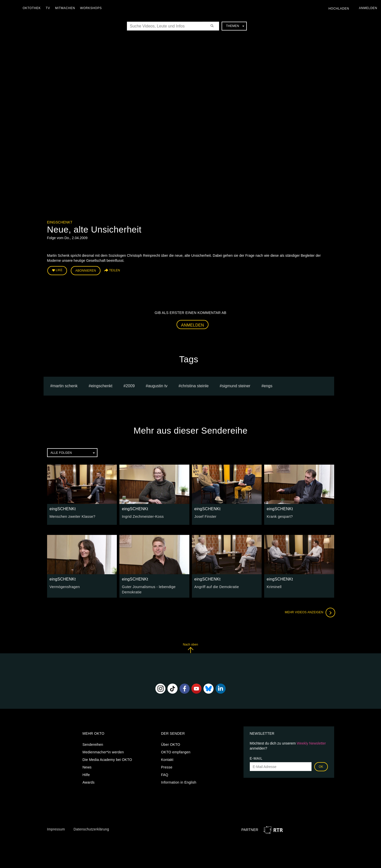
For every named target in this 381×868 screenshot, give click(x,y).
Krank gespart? (279, 516)
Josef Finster (205, 516)
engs (268, 385)
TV (49, 8)
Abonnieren (86, 270)
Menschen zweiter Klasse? (71, 516)
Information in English (179, 781)
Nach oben (190, 647)
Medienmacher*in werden (103, 751)
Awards (89, 781)
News (87, 766)
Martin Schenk (65, 385)
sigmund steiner (236, 385)
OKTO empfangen (176, 751)
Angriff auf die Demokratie (216, 586)
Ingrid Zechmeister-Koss (142, 516)
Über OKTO (171, 743)
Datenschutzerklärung (91, 828)
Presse (167, 766)
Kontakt (167, 758)
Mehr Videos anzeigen (309, 611)
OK (321, 765)
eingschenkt (102, 385)
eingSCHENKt (60, 222)
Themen (235, 26)
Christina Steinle (195, 385)
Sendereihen (93, 743)
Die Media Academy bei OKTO (107, 758)
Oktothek (33, 8)
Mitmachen (66, 8)
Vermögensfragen (64, 586)
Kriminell (274, 586)
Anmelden (193, 324)
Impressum (56, 828)
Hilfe (86, 774)
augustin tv (158, 385)
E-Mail (256, 757)
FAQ (165, 774)
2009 (130, 385)
